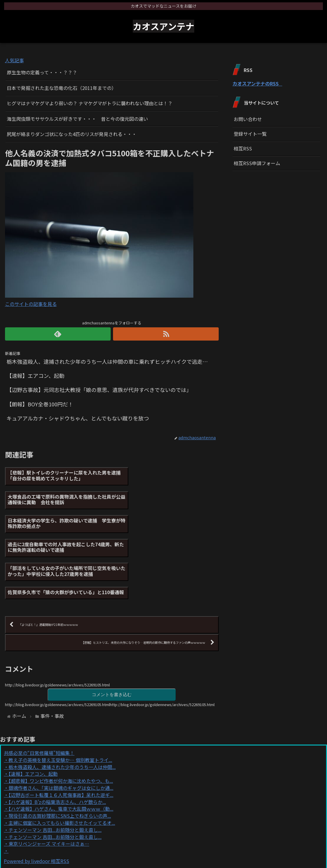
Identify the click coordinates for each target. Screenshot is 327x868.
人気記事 (14, 60)
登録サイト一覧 (250, 134)
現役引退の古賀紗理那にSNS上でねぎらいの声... (60, 757)
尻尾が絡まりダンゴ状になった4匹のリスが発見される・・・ (72, 134)
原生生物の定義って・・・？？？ (42, 72)
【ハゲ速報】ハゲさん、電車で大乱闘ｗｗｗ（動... (61, 750)
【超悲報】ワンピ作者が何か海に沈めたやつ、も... (61, 722)
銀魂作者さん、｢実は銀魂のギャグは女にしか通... (61, 729)
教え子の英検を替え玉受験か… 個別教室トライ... (60, 701)
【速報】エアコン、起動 (33, 715)
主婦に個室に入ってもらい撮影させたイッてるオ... (62, 764)
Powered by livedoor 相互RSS (36, 802)
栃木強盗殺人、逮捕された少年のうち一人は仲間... (62, 708)
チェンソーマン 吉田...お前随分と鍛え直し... (55, 771)
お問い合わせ (248, 119)
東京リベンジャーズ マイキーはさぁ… (49, 785)
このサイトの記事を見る (31, 304)
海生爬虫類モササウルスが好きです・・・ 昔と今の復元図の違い (77, 119)
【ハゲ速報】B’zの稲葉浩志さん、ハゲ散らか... (57, 743)
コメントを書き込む (112, 636)
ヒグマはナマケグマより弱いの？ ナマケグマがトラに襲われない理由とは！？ (90, 103)
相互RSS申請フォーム (257, 163)
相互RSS (243, 148)
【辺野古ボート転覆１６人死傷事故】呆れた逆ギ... (61, 736)
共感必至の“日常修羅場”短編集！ (39, 694)
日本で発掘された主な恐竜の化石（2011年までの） (62, 88)
